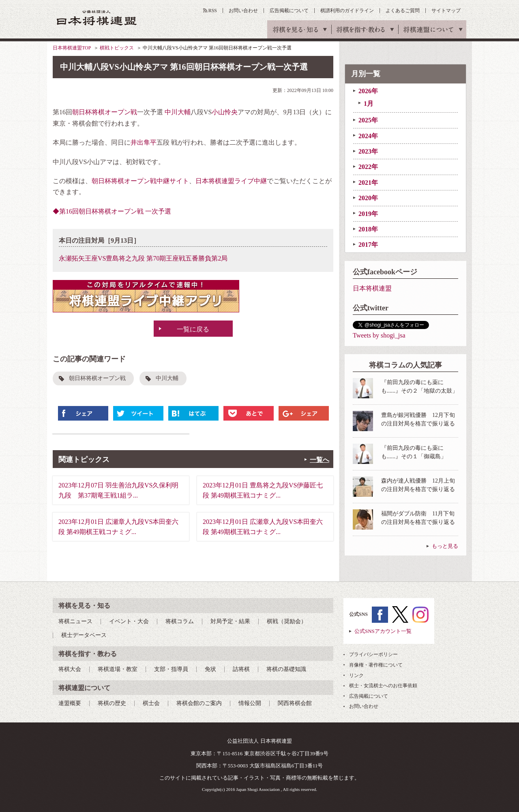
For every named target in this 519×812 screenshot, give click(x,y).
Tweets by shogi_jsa (379, 335)
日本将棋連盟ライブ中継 (231, 181)
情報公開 (250, 703)
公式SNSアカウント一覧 (383, 631)
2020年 (368, 198)
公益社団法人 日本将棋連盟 (97, 18)
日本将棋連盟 (372, 288)
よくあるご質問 (403, 11)
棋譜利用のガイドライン (347, 11)
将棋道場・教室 (118, 669)
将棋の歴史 (112, 703)
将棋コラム (180, 621)
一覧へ (320, 460)
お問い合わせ (243, 11)
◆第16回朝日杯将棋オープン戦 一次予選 (112, 211)
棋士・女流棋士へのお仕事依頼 (383, 686)
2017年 (368, 245)
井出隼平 (144, 142)
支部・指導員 (171, 669)
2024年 (368, 136)
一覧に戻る (193, 329)
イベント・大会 (129, 621)
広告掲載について (289, 11)
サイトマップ (446, 11)
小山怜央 (225, 112)
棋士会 (151, 703)
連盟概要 (70, 703)
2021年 (368, 183)
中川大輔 (178, 112)
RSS (213, 11)
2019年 (368, 214)
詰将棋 (241, 669)
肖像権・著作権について (376, 665)
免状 (210, 669)
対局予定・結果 (230, 621)
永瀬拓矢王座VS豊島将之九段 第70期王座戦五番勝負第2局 (143, 258)
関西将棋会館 (295, 703)
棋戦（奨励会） (287, 621)
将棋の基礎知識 (286, 669)
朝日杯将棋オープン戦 (105, 112)
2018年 (368, 229)
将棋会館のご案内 (199, 703)
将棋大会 (70, 669)
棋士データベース (84, 635)
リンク (356, 675)
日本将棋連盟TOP (72, 48)
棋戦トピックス (117, 48)
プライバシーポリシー (373, 654)
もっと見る (445, 546)
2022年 (368, 167)
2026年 (368, 91)
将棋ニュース (75, 621)
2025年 (368, 120)
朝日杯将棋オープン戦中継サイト (140, 181)
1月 (369, 104)
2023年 (368, 151)
